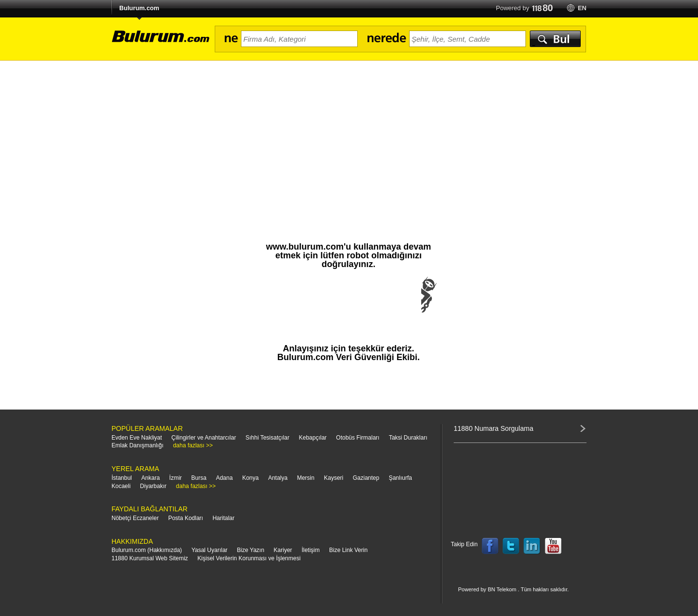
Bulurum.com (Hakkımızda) (147, 550)
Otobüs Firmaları (357, 438)
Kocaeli (121, 486)
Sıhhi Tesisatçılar (267, 438)
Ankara (151, 478)
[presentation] (349, 304)
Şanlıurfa (400, 478)
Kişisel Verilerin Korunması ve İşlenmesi (249, 558)
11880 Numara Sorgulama (493, 428)
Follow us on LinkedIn (532, 546)
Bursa (199, 478)
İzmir (175, 478)
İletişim (310, 550)
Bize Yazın (251, 550)
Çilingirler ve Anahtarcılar (204, 438)
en (582, 8)
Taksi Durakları (408, 438)
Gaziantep (366, 478)
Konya (251, 478)
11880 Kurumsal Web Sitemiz (150, 558)
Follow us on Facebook (490, 546)
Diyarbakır (153, 486)
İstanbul (122, 478)
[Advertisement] (349, 133)
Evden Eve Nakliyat (137, 438)
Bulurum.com (139, 8)
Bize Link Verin (348, 550)
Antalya (278, 478)
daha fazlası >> (193, 445)
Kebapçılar (312, 438)
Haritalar (223, 518)
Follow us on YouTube (553, 546)
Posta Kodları (186, 518)
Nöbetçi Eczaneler (135, 518)
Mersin (306, 478)
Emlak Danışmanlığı (137, 445)
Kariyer (283, 550)
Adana (224, 478)
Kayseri (333, 478)
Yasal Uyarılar (209, 550)
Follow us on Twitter (511, 546)
